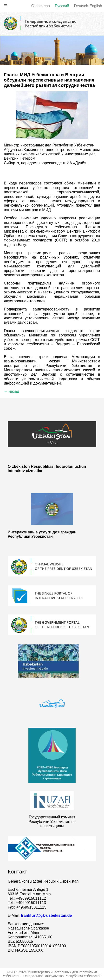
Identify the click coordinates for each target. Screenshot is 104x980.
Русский (62, 6)
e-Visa (52, 434)
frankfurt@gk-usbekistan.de (46, 915)
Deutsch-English (88, 6)
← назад (12, 391)
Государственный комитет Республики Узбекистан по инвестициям (52, 822)
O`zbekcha (41, 6)
